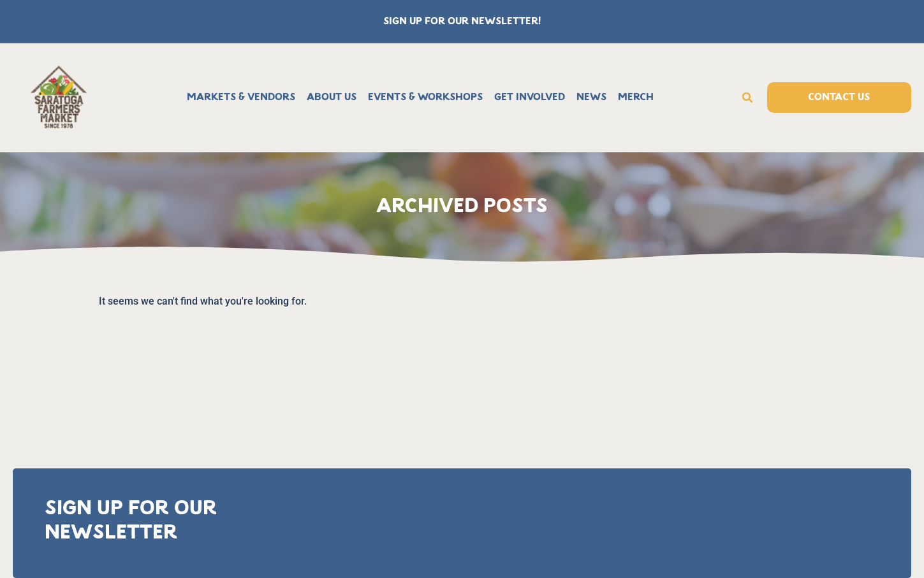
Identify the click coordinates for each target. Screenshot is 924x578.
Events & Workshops (425, 98)
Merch (636, 98)
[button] (747, 98)
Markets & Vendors (241, 98)
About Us (332, 98)
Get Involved (530, 98)
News (591, 98)
